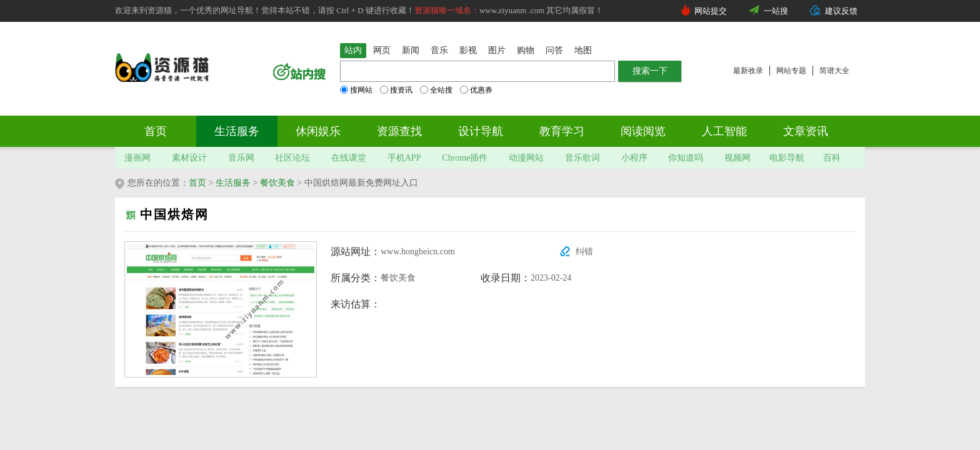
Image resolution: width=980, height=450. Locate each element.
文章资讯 (806, 131)
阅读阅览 (643, 131)
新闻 (411, 50)
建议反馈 (841, 11)
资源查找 (399, 131)
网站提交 (711, 11)
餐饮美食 (277, 183)
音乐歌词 (582, 158)
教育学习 (562, 131)
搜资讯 (396, 90)
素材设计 (189, 158)
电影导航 (787, 158)
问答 (554, 50)
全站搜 (436, 90)
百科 (832, 158)
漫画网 (137, 158)
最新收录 (748, 71)
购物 (526, 50)
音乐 (439, 50)
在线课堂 (349, 158)
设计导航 (481, 131)
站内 (353, 50)
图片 (497, 50)
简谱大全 (834, 71)
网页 (382, 50)
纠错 (584, 252)
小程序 (634, 158)
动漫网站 (526, 158)
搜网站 (356, 90)
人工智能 (724, 131)
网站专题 (791, 71)
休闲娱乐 (318, 131)
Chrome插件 (465, 158)
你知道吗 (686, 158)
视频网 (737, 158)
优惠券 (476, 90)
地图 (583, 50)
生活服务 (237, 131)
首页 (156, 131)
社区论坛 (292, 158)
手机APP (404, 158)
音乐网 (241, 158)
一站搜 (776, 11)
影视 (468, 50)
